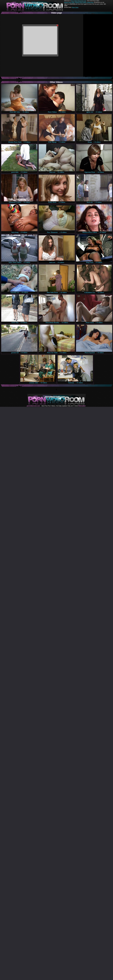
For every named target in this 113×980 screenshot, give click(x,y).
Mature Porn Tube (69, 2)
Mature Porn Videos (81, 2)
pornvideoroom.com (33, 406)
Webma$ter (82, 406)
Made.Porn (90, 2)
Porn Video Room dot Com (78, 1)
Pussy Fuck (75, 7)
